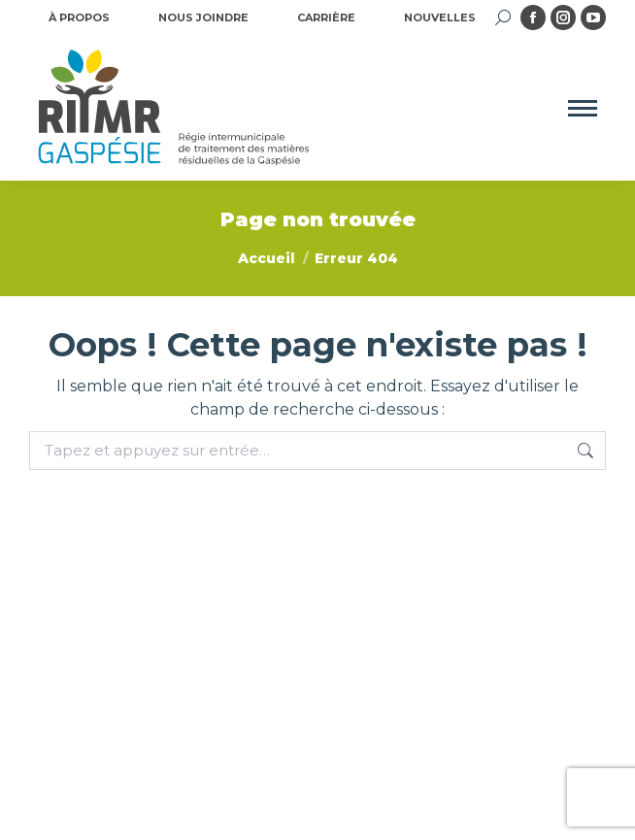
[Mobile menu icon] (583, 108)
